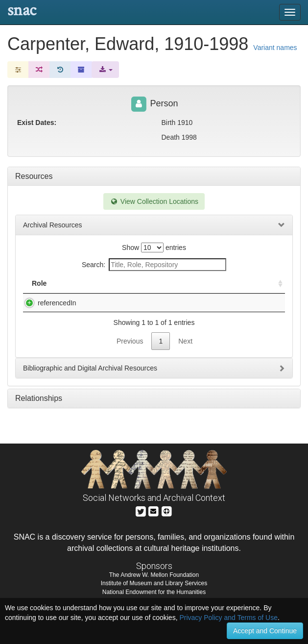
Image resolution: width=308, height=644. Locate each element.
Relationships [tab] (39, 428)
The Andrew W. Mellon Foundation (154, 589)
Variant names (275, 48)
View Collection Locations (154, 201)
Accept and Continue (265, 631)
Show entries (154, 248)
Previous (130, 371)
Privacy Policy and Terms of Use (228, 618)
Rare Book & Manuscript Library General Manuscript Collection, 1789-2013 (125, 322)
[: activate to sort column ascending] (276, 288)
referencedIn (47, 313)
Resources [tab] (34, 176)
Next (185, 371)
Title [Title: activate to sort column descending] (87, 293)
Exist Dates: (37, 123)
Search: (154, 265)
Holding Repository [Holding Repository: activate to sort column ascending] (216, 288)
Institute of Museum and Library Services (154, 597)
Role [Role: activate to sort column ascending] (39, 293)
